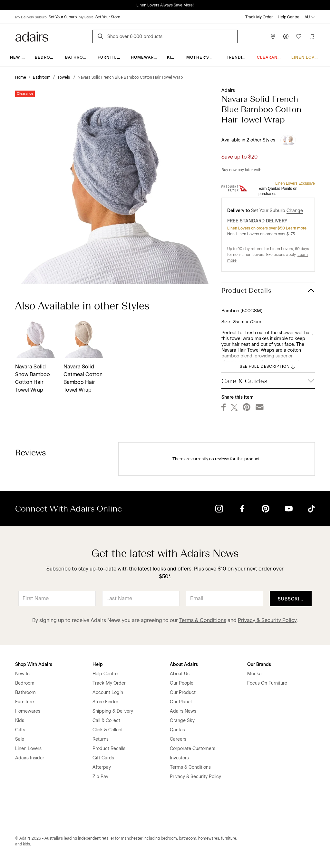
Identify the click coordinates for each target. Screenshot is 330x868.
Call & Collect (106, 721)
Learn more (296, 228)
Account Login (108, 692)
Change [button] (295, 211)
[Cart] (312, 36)
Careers (178, 739)
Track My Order (259, 17)
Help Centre (289, 17)
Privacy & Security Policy (267, 620)
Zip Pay (100, 777)
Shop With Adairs (34, 664)
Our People (182, 683)
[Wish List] (299, 36)
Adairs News (183, 711)
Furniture (110, 57)
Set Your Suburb (63, 17)
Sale (20, 739)
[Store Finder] (273, 36)
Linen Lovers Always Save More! (165, 5)
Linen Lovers (307, 57)
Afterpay (102, 767)
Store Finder (105, 702)
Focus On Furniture (267, 683)
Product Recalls (109, 749)
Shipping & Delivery (113, 711)
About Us (180, 674)
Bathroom (78, 57)
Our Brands (259, 664)
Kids (172, 57)
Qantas (177, 730)
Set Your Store (108, 17)
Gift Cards (103, 758)
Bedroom (46, 57)
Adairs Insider (30, 758)
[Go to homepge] (32, 36)
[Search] (102, 37)
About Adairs (184, 664)
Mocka (254, 674)
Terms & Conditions (203, 620)
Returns (101, 739)
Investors (179, 758)
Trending (237, 57)
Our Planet (181, 702)
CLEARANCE (270, 57)
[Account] (286, 36)
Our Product (183, 692)
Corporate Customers (193, 749)
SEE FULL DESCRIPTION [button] (268, 367)
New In (18, 57)
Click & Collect (108, 730)
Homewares (145, 57)
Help (98, 664)
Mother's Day (203, 57)
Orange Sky (182, 721)
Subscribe (292, 599)
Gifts (20, 730)
